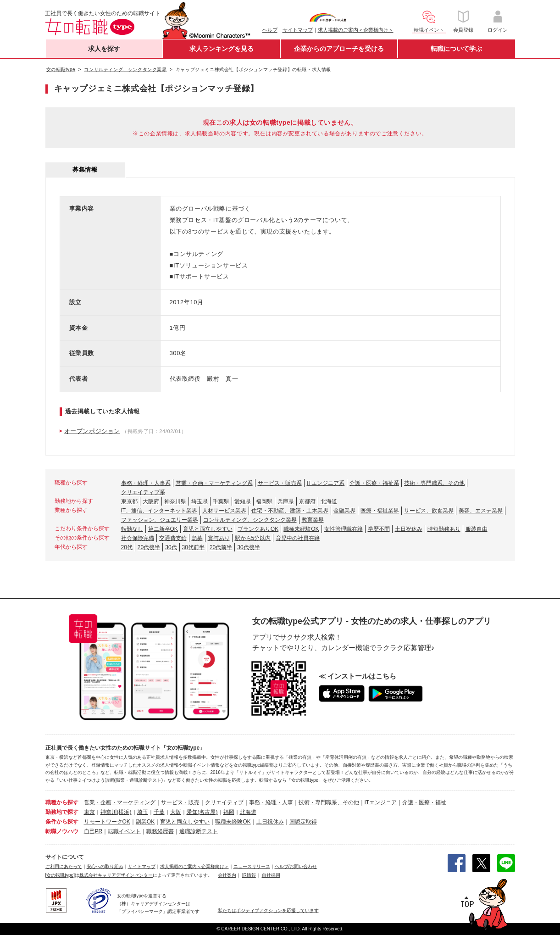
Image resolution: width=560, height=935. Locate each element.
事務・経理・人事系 (146, 483)
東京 (89, 812)
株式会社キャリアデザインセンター (116, 875)
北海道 (329, 501)
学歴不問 (379, 529)
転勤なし (132, 529)
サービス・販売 (180, 802)
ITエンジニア (381, 802)
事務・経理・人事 (271, 802)
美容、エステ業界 (481, 511)
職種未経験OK (301, 529)
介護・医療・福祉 (424, 802)
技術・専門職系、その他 (434, 483)
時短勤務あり (444, 529)
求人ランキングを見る (222, 49)
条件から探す (62, 822)
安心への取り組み (105, 866)
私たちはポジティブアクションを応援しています (268, 910)
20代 (127, 547)
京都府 (307, 501)
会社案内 (227, 875)
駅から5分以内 (253, 538)
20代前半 (221, 547)
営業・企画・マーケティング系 (214, 483)
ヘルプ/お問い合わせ (296, 866)
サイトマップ (298, 30)
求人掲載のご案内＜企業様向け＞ (356, 30)
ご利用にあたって (64, 866)
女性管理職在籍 (344, 529)
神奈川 (109, 812)
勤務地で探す (62, 812)
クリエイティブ (224, 802)
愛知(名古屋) (202, 812)
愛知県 (243, 501)
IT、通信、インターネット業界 (159, 511)
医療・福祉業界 (380, 511)
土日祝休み (409, 529)
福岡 (229, 812)
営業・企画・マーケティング (120, 802)
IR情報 (249, 875)
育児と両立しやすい (208, 529)
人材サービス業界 (224, 511)
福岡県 (264, 501)
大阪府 (151, 501)
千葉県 (221, 501)
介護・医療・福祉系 (374, 483)
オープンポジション (92, 431)
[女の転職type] (60, 875)
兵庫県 (286, 501)
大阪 (176, 812)
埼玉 (143, 812)
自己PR (93, 831)
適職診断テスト (199, 831)
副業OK (145, 822)
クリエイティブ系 (143, 492)
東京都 (129, 501)
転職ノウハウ (62, 831)
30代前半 (193, 547)
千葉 (159, 812)
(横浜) (124, 812)
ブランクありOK (258, 529)
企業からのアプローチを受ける (339, 49)
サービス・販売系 (280, 483)
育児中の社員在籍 (298, 538)
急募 (197, 538)
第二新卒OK (163, 529)
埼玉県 (200, 501)
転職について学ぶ (456, 49)
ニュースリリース (252, 866)
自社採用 (271, 875)
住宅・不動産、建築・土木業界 (290, 511)
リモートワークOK (107, 822)
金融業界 (344, 511)
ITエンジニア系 (326, 483)
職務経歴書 (160, 831)
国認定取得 (303, 822)
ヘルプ (270, 30)
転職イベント (124, 831)
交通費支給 (173, 538)
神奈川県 (175, 501)
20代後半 (149, 547)
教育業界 (313, 520)
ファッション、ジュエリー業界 (160, 520)
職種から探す (62, 802)
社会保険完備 (138, 538)
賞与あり (219, 538)
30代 (171, 547)
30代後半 (248, 547)
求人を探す (104, 49)
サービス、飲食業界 (429, 511)
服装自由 (477, 529)
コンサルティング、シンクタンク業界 (250, 520)
